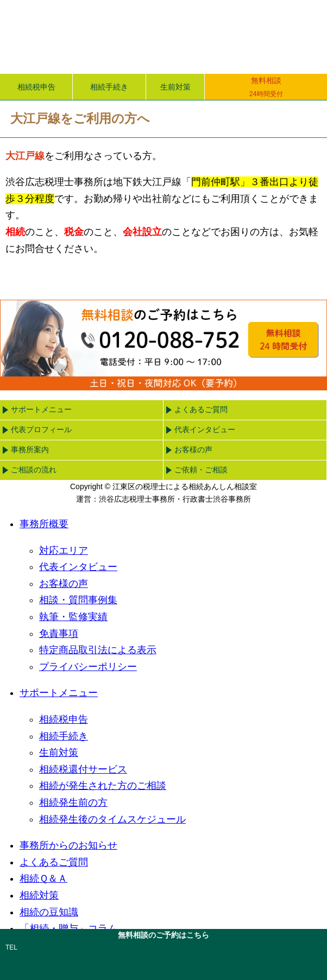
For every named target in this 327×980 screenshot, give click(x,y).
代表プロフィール (41, 429)
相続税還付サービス (83, 769)
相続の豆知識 (49, 912)
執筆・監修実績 (73, 617)
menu (295, 32)
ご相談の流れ (34, 470)
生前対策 (175, 87)
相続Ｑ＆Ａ (43, 878)
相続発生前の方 (73, 802)
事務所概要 (44, 524)
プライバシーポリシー (88, 667)
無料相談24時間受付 (283, 339)
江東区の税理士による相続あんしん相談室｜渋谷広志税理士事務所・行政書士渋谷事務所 (118, 37)
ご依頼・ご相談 (201, 470)
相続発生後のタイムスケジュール (112, 819)
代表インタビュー (205, 429)
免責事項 (59, 634)
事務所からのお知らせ (68, 845)
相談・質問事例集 (78, 600)
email (244, 958)
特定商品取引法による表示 (98, 650)
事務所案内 (30, 450)
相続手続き (109, 87)
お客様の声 (193, 450)
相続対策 (39, 895)
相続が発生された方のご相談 (103, 786)
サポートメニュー (41, 409)
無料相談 (266, 88)
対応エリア (64, 551)
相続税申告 (36, 87)
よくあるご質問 (201, 409)
